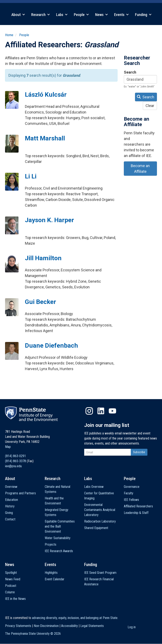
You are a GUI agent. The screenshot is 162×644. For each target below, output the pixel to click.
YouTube (112, 411)
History (10, 506)
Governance (132, 487)
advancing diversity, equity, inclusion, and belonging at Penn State (75, 618)
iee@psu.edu (13, 466)
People (81, 15)
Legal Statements (92, 626)
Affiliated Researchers (138, 506)
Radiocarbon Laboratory (100, 521)
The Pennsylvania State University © (33, 634)
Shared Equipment (96, 528)
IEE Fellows (131, 500)
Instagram (89, 411)
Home (9, 35)
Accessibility (70, 626)
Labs (62, 15)
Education (11, 500)
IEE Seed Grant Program (100, 573)
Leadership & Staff (136, 513)
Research (40, 15)
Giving (9, 513)
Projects (51, 544)
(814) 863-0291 (16, 456)
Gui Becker (40, 302)
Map (8, 447)
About (18, 15)
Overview (11, 487)
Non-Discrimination (46, 626)
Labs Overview (94, 487)
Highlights (51, 573)
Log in (132, 627)
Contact (10, 519)
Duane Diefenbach (51, 345)
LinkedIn (101, 411)
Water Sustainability (58, 538)
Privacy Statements (18, 626)
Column (10, 592)
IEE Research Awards (59, 551)
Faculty (129, 493)
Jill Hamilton (43, 258)
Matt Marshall (45, 138)
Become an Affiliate (140, 169)
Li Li (31, 176)
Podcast (11, 586)
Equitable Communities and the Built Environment (60, 526)
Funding (143, 15)
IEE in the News (15, 599)
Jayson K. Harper (49, 220)
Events (121, 15)
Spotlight (11, 573)
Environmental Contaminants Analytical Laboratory (100, 510)
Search (130, 72)
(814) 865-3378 (16, 461)
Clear (150, 106)
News (101, 15)
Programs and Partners (20, 493)
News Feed (13, 579)
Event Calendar (55, 579)
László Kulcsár (46, 94)
